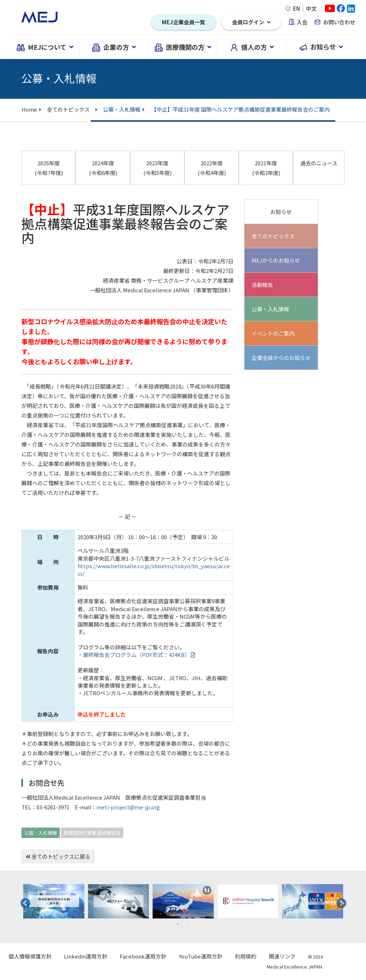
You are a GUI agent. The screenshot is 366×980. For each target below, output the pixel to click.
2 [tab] (188, 924)
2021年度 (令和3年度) (266, 168)
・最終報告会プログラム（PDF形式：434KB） (136, 655)
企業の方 (114, 47)
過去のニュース (319, 163)
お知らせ (321, 47)
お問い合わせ (339, 22)
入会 (302, 22)
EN (296, 8)
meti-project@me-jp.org (128, 807)
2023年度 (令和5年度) (157, 168)
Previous (23, 901)
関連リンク (282, 956)
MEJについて (45, 47)
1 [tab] (178, 924)
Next (339, 901)
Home (29, 109)
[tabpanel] (54, 901)
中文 (311, 8)
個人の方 (252, 47)
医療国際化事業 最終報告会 (92, 833)
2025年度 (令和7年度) (49, 168)
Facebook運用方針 (143, 956)
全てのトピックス (66, 109)
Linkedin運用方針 (86, 956)
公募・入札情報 (41, 833)
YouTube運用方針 (201, 956)
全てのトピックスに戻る (58, 856)
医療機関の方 (183, 47)
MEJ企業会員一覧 (184, 22)
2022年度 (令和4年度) (212, 168)
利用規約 (246, 956)
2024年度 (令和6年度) (103, 168)
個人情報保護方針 (30, 956)
